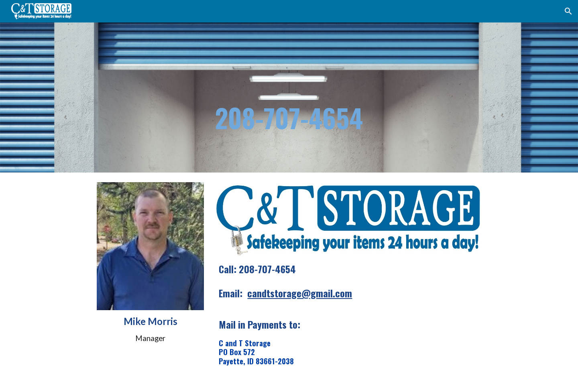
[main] (289, 97)
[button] (568, 11)
